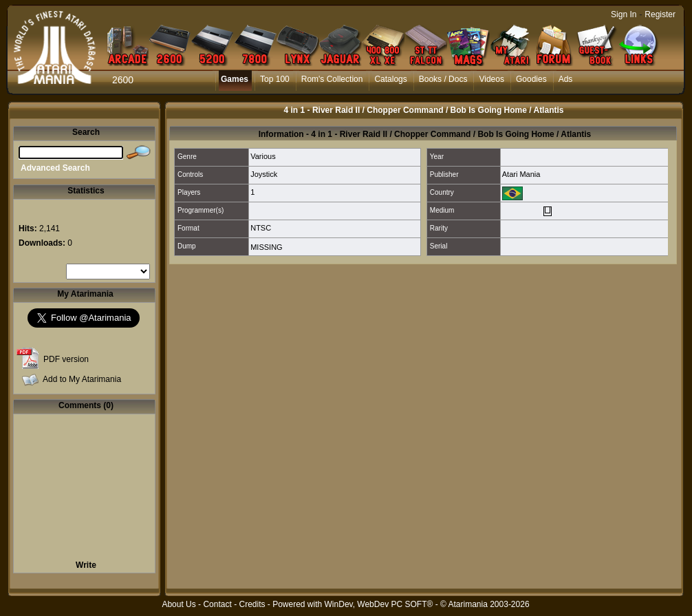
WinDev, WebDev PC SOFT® (379, 604)
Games (235, 79)
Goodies (531, 79)
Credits (252, 604)
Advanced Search (55, 168)
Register (660, 14)
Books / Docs (443, 79)
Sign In (624, 14)
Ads (566, 79)
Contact (217, 604)
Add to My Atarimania (82, 379)
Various (263, 156)
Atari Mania (521, 174)
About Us (179, 604)
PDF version (66, 359)
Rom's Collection (332, 79)
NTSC (261, 228)
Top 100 (275, 79)
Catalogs (390, 79)
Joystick (264, 174)
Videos (491, 79)
